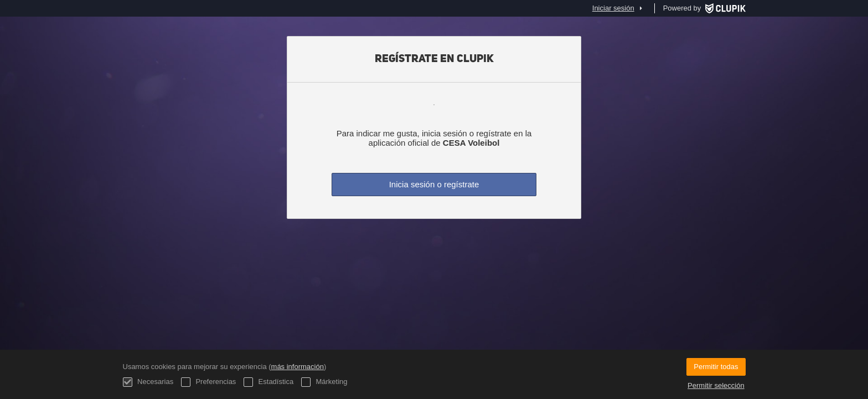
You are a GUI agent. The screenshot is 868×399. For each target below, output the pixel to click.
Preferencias (209, 382)
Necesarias (148, 382)
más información (298, 367)
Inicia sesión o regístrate (434, 184)
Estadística (268, 382)
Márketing (324, 382)
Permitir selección (716, 385)
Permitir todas (716, 367)
